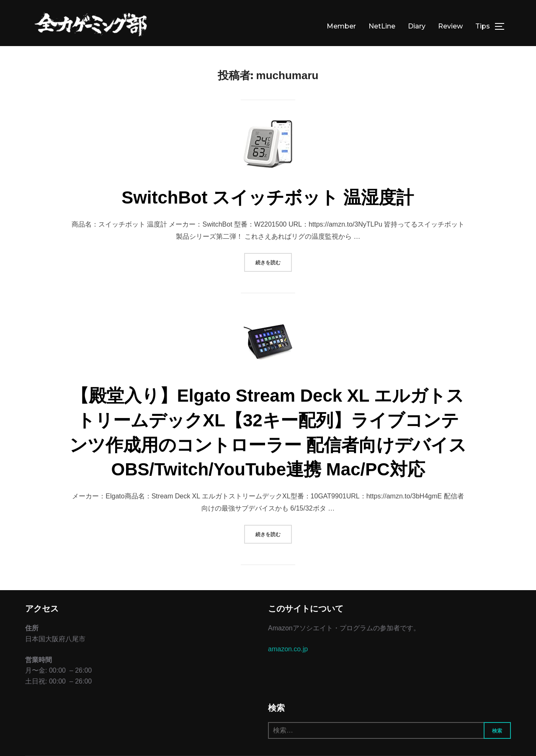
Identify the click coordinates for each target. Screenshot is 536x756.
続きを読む (274, 262)
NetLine (382, 26)
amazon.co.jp (288, 649)
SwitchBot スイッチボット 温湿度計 (268, 197)
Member (341, 26)
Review (450, 26)
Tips (483, 26)
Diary (417, 26)
